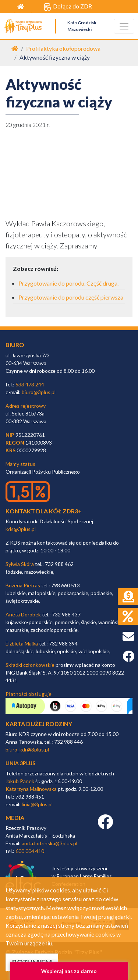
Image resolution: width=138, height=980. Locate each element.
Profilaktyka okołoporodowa (63, 48)
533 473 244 (30, 384)
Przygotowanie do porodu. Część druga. (68, 283)
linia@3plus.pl (37, 804)
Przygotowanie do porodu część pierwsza (71, 297)
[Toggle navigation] (124, 26)
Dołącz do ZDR (68, 7)
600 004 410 (30, 851)
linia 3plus (20, 763)
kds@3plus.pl (21, 529)
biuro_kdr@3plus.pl (27, 749)
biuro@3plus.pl (39, 392)
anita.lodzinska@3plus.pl (49, 843)
